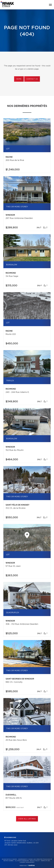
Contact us (32, 79)
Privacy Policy (35, 861)
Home (19, 79)
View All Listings (27, 819)
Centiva (31, 865)
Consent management (27, 862)
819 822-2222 (13, 845)
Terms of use (45, 861)
